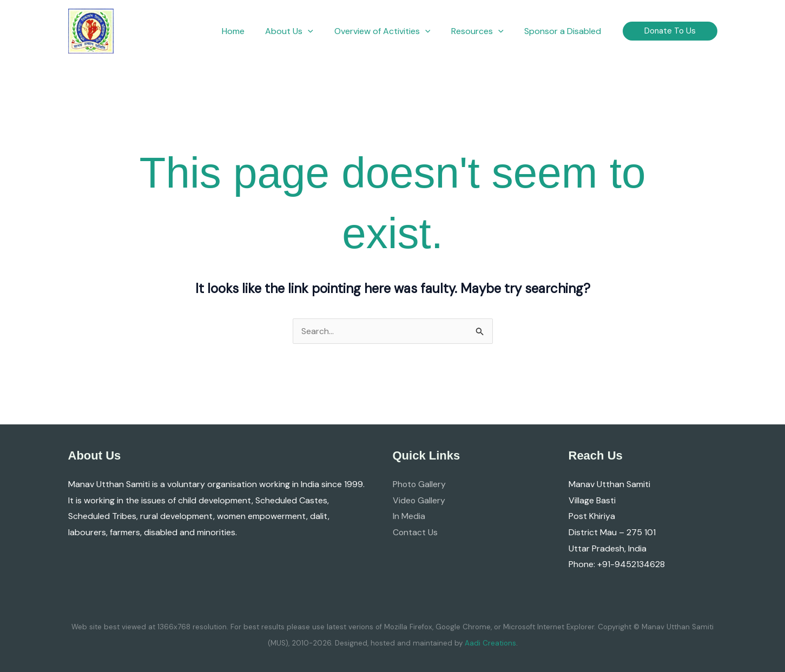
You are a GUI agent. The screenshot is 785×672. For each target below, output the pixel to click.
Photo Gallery (420, 484)
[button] (302, 31)
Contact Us (415, 532)
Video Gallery (419, 500)
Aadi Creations (490, 643)
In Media (409, 516)
